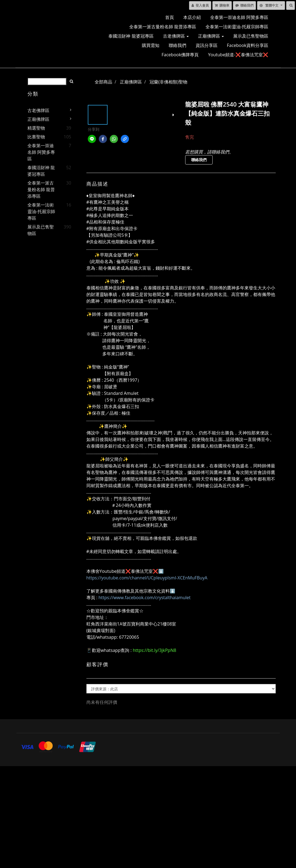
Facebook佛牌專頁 (180, 55)
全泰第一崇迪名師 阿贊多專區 (239, 17)
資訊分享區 (207, 45)
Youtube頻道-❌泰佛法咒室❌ (238, 55)
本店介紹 (192, 17)
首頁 (170, 17)
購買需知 (151, 45)
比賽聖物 (36, 137)
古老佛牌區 (176, 36)
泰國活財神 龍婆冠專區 (131, 36)
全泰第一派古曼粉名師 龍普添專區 (163, 27)
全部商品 (103, 82)
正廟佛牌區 (211, 36)
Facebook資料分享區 (248, 45)
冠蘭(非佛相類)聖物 (168, 82)
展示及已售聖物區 (251, 36)
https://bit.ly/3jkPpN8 (154, 650)
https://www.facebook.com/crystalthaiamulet (145, 598)
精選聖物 (36, 128)
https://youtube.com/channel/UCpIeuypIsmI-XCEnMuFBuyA (147, 578)
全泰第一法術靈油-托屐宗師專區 (237, 27)
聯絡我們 (177, 45)
